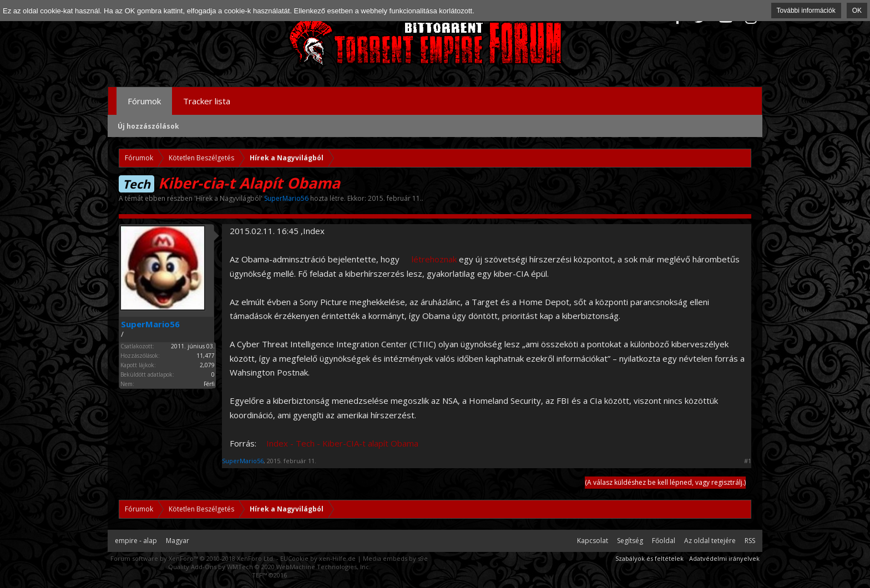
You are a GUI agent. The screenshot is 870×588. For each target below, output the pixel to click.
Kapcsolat (593, 541)
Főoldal (664, 541)
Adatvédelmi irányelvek (724, 558)
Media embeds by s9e (395, 558)
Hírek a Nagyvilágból (228, 198)
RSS (750, 541)
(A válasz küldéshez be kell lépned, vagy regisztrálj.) (665, 482)
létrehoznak (434, 259)
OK (857, 11)
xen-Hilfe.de (337, 558)
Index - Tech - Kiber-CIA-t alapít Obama (342, 443)
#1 (748, 461)
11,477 (206, 356)
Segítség (630, 541)
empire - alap (136, 541)
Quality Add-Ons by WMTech (269, 567)
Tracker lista (207, 101)
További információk (806, 11)
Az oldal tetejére (710, 541)
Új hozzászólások (148, 126)
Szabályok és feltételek (649, 558)
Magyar (178, 541)
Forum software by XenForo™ (193, 558)
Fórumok (144, 101)
